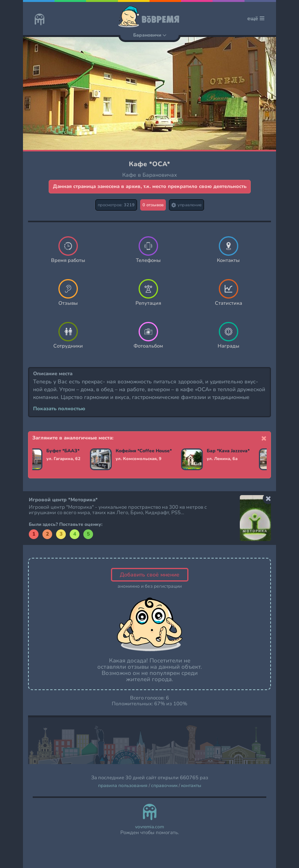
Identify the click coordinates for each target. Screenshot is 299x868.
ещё (256, 18)
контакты (191, 786)
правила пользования (123, 786)
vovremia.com (149, 827)
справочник (164, 786)
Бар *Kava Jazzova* (228, 451)
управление (186, 205)
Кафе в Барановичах (150, 175)
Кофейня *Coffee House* (144, 451)
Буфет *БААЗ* (63, 451)
